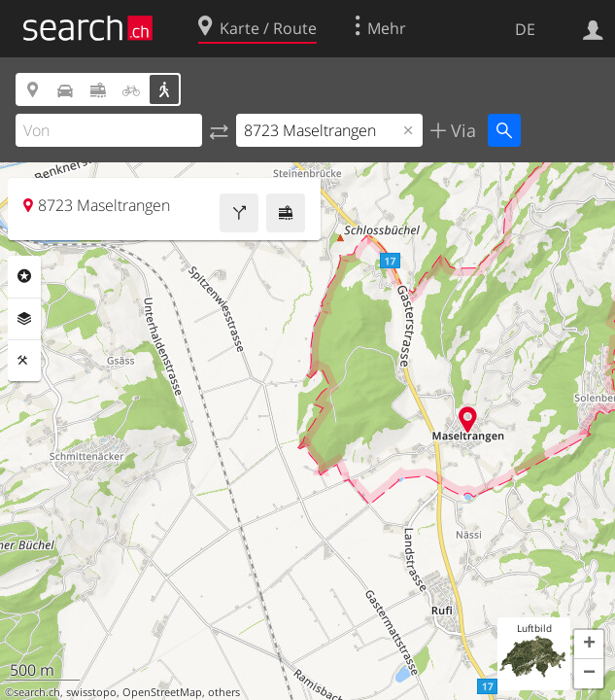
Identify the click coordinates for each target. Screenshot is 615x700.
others (224, 692)
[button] (589, 645)
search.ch (37, 692)
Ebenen (24, 319)
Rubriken (24, 276)
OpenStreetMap (162, 692)
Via (461, 130)
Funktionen (24, 361)
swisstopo (91, 692)
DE (525, 29)
